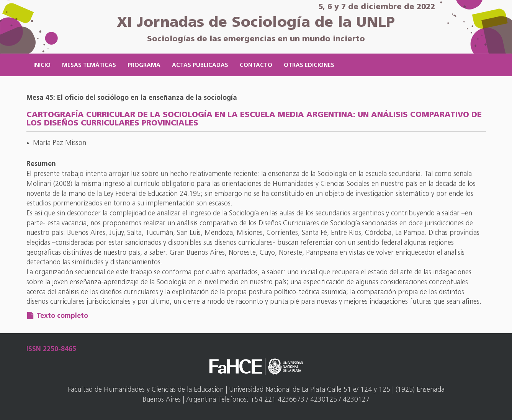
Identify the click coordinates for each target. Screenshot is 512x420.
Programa (144, 66)
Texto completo (62, 316)
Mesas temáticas (89, 66)
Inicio (42, 66)
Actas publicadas (200, 66)
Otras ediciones (309, 66)
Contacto (256, 66)
